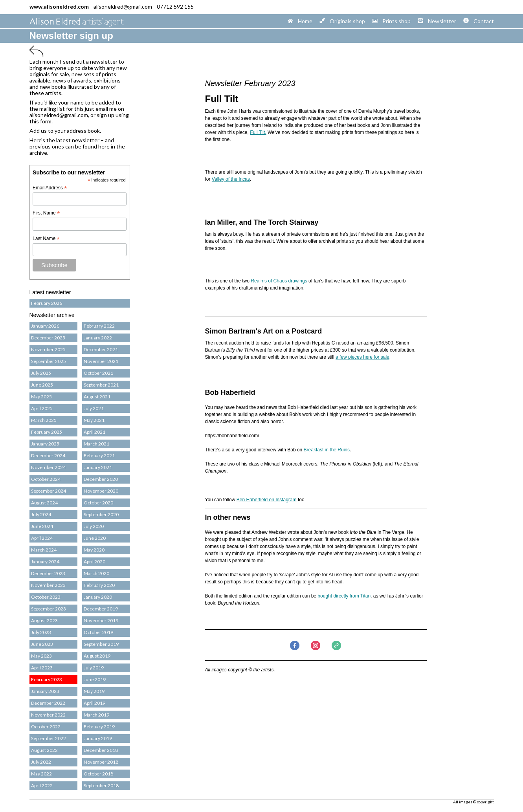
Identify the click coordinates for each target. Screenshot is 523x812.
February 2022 (98, 326)
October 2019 (98, 632)
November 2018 (100, 762)
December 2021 (100, 349)
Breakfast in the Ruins (327, 450)
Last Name (46, 239)
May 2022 (41, 774)
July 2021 (93, 408)
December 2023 (47, 573)
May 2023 (41, 656)
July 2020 (93, 526)
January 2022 (97, 338)
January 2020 (97, 597)
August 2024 (44, 503)
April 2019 (94, 703)
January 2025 (44, 444)
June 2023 (41, 644)
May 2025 (41, 397)
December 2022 (47, 703)
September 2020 (100, 514)
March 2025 (43, 420)
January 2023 (44, 691)
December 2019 (100, 609)
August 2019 (96, 656)
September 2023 (48, 609)
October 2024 (45, 479)
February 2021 (98, 455)
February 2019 (98, 727)
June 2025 (41, 385)
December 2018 (100, 750)
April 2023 (41, 668)
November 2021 (100, 361)
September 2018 (100, 785)
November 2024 (48, 467)
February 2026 (46, 303)
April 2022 (41, 785)
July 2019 (93, 668)
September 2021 (100, 385)
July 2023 (40, 632)
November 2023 (48, 585)
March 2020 (96, 573)
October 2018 (98, 774)
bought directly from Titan (344, 596)
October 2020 (98, 503)
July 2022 (40, 762)
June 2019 (94, 679)
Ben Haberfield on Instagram (267, 500)
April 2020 (94, 562)
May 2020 (93, 550)
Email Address (50, 188)
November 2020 (100, 491)
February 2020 (98, 585)
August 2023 (44, 620)
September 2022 (48, 738)
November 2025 (48, 349)
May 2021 (93, 420)
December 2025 (47, 338)
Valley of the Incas (231, 179)
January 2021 (97, 467)
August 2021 (96, 397)
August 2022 (44, 750)
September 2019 (100, 644)
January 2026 (44, 326)
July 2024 (40, 514)
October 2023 (45, 597)
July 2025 (40, 373)
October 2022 (45, 727)
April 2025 (41, 408)
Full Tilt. (258, 132)
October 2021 (98, 373)
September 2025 (48, 361)
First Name (46, 213)
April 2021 (94, 432)
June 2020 (94, 538)
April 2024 (41, 538)
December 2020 (100, 479)
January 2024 (44, 562)
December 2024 (47, 455)
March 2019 (96, 715)
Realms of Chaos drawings (279, 281)
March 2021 (96, 444)
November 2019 (100, 620)
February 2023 (46, 679)
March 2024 (43, 550)
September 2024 (48, 491)
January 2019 (97, 738)
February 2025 (46, 432)
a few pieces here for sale (362, 357)
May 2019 (93, 691)
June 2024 (41, 526)
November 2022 (48, 715)
